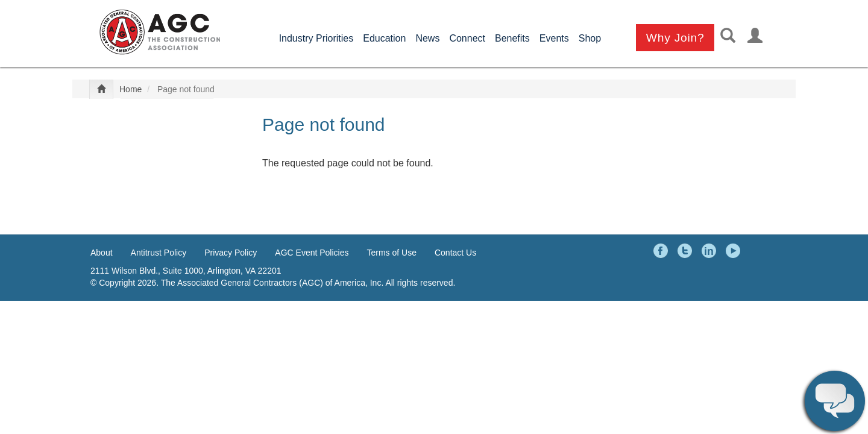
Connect (467, 38)
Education (384, 38)
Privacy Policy (231, 253)
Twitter (687, 251)
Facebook (662, 251)
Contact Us (455, 253)
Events (554, 38)
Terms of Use (392, 253)
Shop (590, 38)
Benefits (512, 38)
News (427, 38)
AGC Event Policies (312, 253)
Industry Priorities (316, 38)
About (102, 253)
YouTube (735, 251)
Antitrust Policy (159, 253)
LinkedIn (711, 251)
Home (131, 89)
